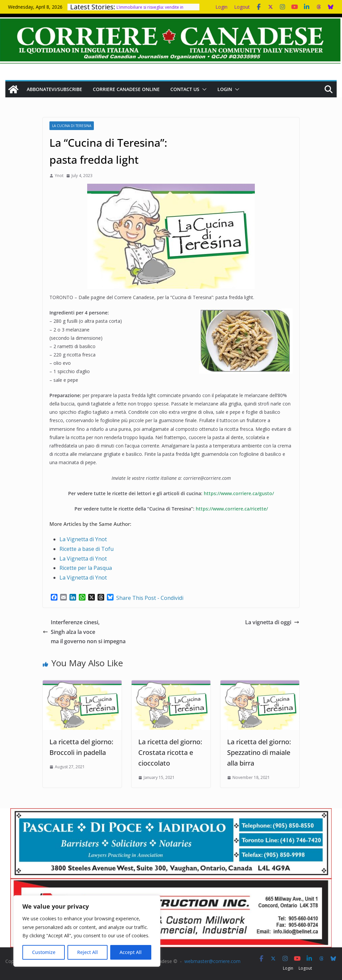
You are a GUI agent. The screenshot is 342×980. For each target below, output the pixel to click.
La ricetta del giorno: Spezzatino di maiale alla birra (259, 752)
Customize (44, 952)
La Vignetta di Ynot (83, 539)
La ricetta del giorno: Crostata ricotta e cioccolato (170, 752)
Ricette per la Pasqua (86, 568)
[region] (87, 931)
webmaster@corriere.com (212, 961)
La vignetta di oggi (272, 622)
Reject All (88, 952)
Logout (242, 7)
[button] (203, 89)
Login (221, 7)
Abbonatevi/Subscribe (54, 89)
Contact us (185, 89)
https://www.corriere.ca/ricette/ (232, 509)
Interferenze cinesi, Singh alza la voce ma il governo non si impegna (84, 632)
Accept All (131, 952)
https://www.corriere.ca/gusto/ (239, 493)
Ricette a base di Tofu (87, 549)
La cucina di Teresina (72, 126)
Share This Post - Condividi (150, 598)
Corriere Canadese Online (126, 89)
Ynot (59, 176)
